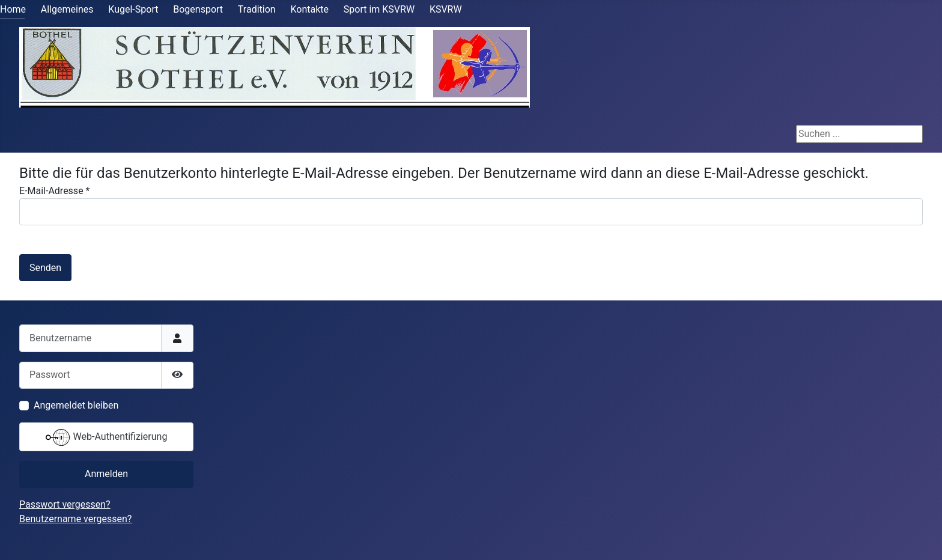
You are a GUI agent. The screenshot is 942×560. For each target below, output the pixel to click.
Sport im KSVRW (379, 9)
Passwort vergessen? (65, 504)
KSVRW (446, 9)
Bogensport (198, 9)
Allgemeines (67, 9)
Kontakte (309, 9)
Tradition (257, 9)
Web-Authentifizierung (107, 437)
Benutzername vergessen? (75, 519)
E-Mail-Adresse (54, 191)
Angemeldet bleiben (76, 405)
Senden (45, 268)
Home (13, 9)
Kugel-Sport (133, 9)
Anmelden (106, 474)
